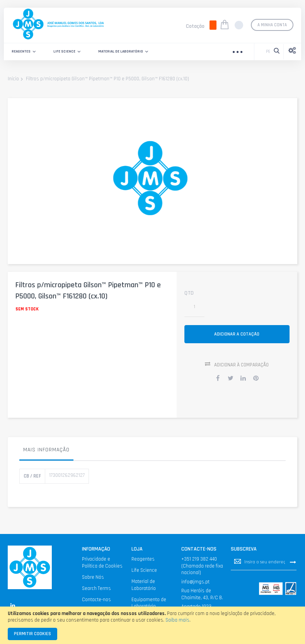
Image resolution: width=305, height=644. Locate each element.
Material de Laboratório (144, 586)
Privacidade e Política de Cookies (102, 564)
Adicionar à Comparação (241, 366)
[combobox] (266, 52)
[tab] (46, 453)
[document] (152, 625)
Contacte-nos (96, 601)
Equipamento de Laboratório (149, 604)
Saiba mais (177, 620)
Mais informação (46, 451)
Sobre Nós (93, 578)
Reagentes (143, 560)
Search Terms (96, 590)
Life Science (144, 571)
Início (13, 79)
